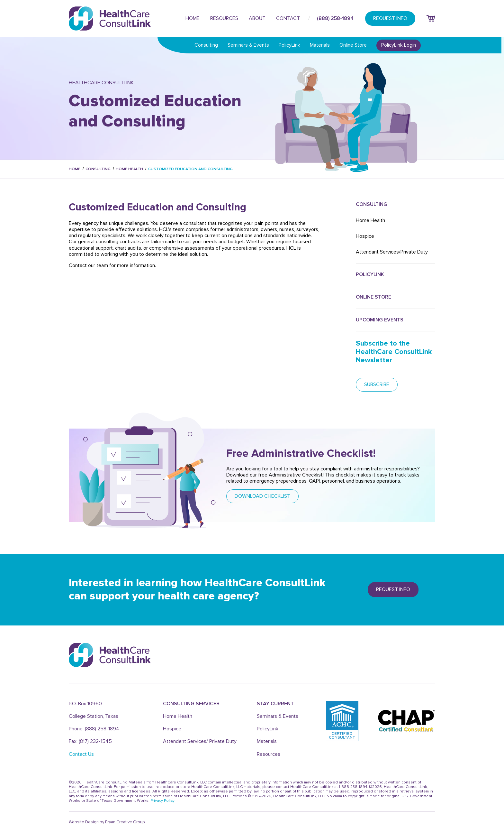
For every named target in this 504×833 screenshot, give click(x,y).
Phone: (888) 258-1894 (94, 729)
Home (193, 18)
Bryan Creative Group (125, 822)
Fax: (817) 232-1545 (90, 741)
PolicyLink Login (399, 45)
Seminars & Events (248, 45)
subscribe (377, 384)
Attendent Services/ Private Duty (200, 741)
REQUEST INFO (390, 18)
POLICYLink (370, 274)
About (257, 18)
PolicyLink (289, 45)
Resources (224, 18)
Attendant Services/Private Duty (392, 252)
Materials (320, 45)
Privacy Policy (162, 801)
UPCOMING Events (380, 320)
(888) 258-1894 (335, 18)
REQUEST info (393, 589)
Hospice (365, 236)
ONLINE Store (373, 297)
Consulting (206, 45)
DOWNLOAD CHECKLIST (262, 496)
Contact (288, 18)
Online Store (353, 45)
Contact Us (81, 754)
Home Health (129, 169)
